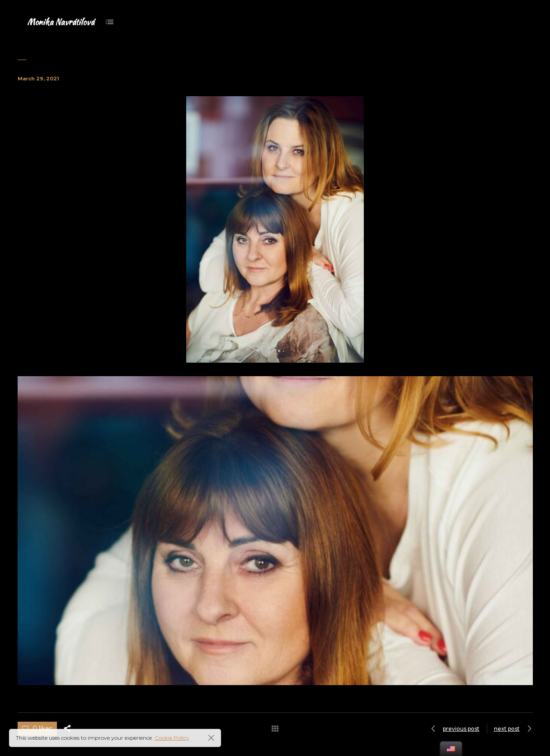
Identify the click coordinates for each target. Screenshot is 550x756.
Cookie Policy (172, 738)
